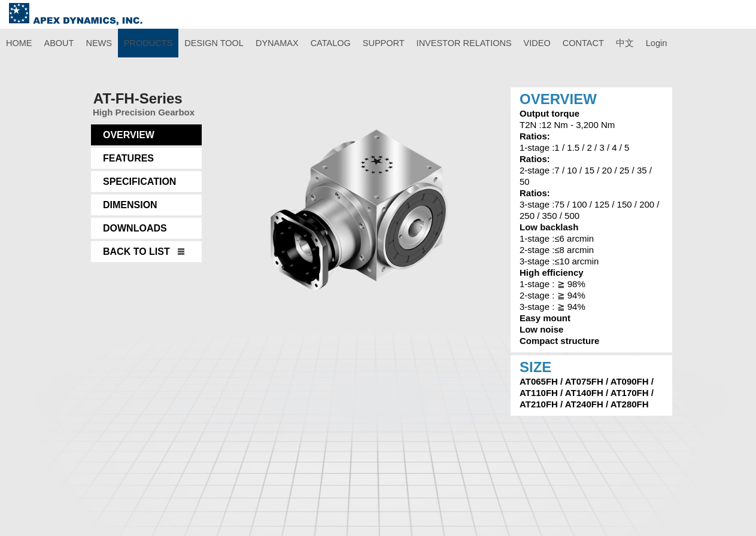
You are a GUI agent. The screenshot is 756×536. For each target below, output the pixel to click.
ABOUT (59, 43)
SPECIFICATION (139, 182)
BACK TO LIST (136, 252)
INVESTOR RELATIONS (464, 43)
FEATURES (128, 158)
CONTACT (583, 43)
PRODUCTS (148, 43)
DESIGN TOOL (214, 43)
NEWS (99, 43)
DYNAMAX (277, 43)
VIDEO (537, 43)
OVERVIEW (129, 135)
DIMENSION (130, 205)
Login (656, 43)
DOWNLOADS (135, 228)
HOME (19, 43)
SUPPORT (384, 43)
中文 (625, 43)
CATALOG (331, 43)
